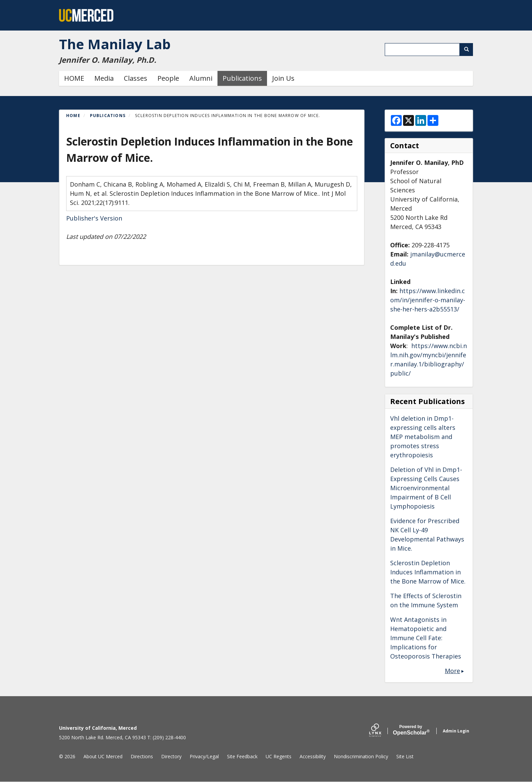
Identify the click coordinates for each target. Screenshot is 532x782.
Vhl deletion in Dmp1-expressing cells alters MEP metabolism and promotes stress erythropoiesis (423, 437)
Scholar (411, 730)
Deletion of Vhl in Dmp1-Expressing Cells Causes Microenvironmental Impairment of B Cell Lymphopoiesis (426, 488)
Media (104, 78)
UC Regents (279, 756)
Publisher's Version (94, 218)
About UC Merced (103, 756)
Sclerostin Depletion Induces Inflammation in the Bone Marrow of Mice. (428, 572)
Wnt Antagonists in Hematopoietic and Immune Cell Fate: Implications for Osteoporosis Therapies (426, 638)
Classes (136, 78)
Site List (405, 756)
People (168, 78)
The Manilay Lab (115, 44)
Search (469, 49)
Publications (242, 78)
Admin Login (456, 731)
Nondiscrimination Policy (361, 756)
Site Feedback (242, 756)
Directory (171, 756)
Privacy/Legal (204, 756)
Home (73, 116)
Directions (142, 756)
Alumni (201, 78)
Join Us (283, 78)
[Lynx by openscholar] (381, 731)
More (452, 671)
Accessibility (313, 756)
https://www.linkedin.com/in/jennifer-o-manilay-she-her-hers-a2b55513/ (428, 300)
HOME (74, 78)
